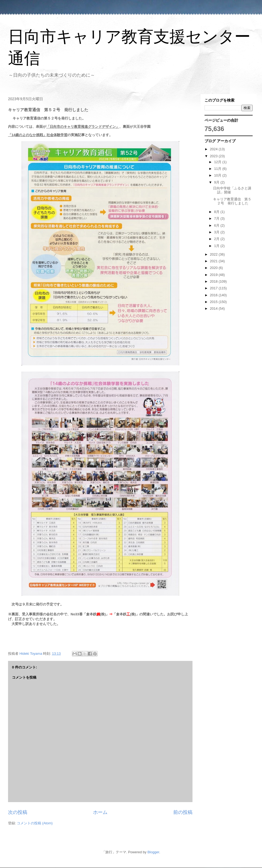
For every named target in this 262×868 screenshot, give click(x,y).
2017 (214, 288)
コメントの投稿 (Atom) (35, 823)
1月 (217, 246)
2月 (217, 239)
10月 (218, 175)
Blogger (153, 852)
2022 (214, 254)
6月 (217, 225)
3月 (217, 232)
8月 (217, 212)
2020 (214, 268)
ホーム (100, 812)
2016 (214, 295)
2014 (214, 308)
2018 (214, 281)
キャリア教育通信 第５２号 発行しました (232, 201)
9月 (217, 182)
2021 (214, 261)
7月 (217, 218)
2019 (214, 275)
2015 (214, 302)
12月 (218, 162)
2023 (214, 156)
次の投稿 (18, 812)
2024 (214, 149)
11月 (218, 169)
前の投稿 (183, 812)
